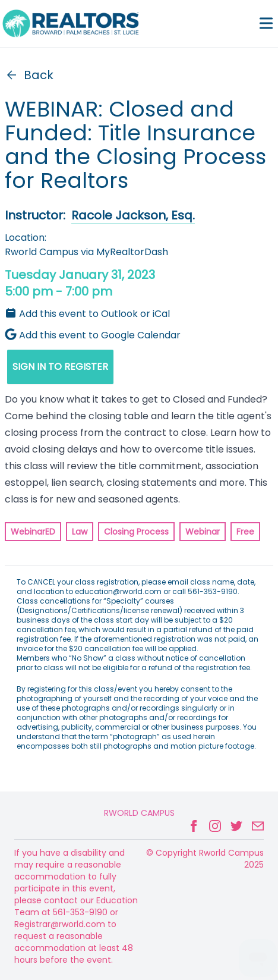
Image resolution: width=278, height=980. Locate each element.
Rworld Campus (139, 813)
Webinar (203, 532)
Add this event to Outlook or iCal (87, 314)
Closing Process (136, 532)
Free (245, 532)
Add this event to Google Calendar (93, 335)
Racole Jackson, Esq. (133, 215)
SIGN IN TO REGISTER (60, 367)
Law (80, 532)
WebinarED (33, 532)
